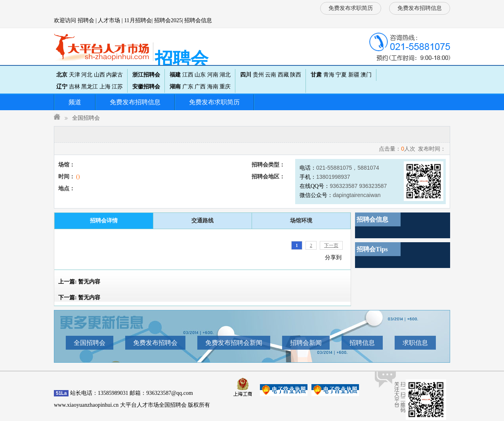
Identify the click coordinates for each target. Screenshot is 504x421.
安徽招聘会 (146, 87)
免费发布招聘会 (155, 343)
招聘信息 (362, 343)
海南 (213, 87)
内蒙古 (115, 75)
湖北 (225, 75)
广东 (188, 87)
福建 (175, 75)
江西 (188, 75)
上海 (105, 87)
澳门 (366, 75)
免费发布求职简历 (351, 8)
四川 (246, 75)
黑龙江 (90, 87)
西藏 (283, 75)
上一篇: (79, 282)
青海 (329, 75)
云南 (271, 75)
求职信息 (415, 343)
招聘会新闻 (306, 343)
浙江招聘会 (146, 75)
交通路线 (202, 221)
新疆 (354, 75)
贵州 (258, 75)
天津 (74, 75)
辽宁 (62, 87)
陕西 (296, 75)
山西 (99, 75)
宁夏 (341, 75)
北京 (62, 75)
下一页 (331, 245)
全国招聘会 (86, 118)
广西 (200, 87)
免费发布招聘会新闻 (234, 343)
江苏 (117, 87)
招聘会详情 (104, 221)
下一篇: (79, 298)
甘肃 (316, 75)
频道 (75, 102)
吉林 (74, 87)
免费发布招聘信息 (420, 8)
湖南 (175, 87)
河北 (87, 75)
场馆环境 (301, 221)
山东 (200, 75)
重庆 (225, 87)
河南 (213, 75)
